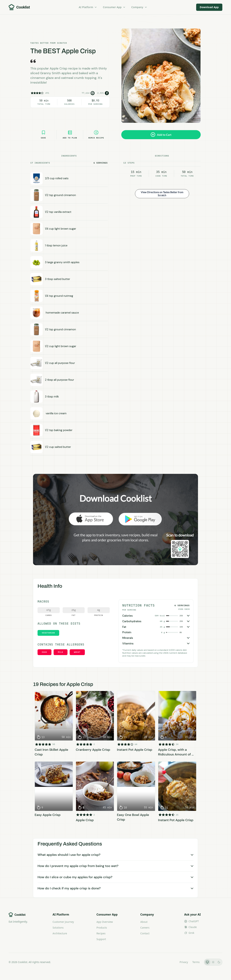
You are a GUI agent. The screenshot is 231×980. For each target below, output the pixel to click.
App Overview (105, 922)
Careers (145, 928)
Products (102, 928)
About (144, 922)
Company (139, 7)
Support (101, 939)
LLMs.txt (170, 962)
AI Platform (88, 7)
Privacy (184, 962)
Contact (145, 933)
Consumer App (114, 7)
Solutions (58, 928)
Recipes (101, 933)
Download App (209, 7)
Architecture (60, 933)
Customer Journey (63, 922)
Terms (196, 962)
